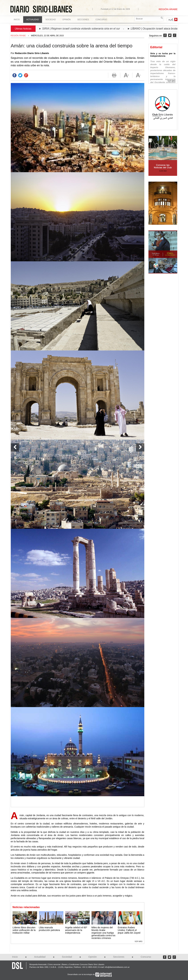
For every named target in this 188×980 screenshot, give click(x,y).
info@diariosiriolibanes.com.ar (117, 967)
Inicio (17, 20)
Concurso (101, 20)
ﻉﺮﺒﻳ (171, 19)
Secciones (119, 957)
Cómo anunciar (54, 964)
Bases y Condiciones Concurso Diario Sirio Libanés (83, 964)
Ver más (138, 941)
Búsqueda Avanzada (38, 964)
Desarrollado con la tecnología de (81, 974)
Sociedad (67, 957)
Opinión (93, 957)
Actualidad (40, 957)
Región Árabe (18, 36)
